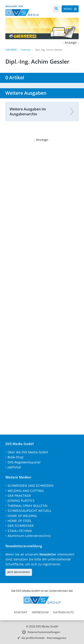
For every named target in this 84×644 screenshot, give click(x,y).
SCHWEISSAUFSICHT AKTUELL (29, 511)
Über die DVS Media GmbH (28, 452)
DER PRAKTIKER (19, 496)
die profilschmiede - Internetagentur (44, 638)
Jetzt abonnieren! (19, 572)
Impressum (40, 612)
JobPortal (14, 467)
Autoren (26, 50)
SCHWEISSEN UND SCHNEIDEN (31, 486)
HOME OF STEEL (20, 521)
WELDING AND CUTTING (26, 491)
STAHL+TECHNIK (20, 531)
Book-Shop (16, 457)
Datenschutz (63, 612)
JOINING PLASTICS (21, 501)
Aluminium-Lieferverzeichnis (29, 536)
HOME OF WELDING (22, 516)
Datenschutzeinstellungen (44, 632)
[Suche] (56, 9)
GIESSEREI (11, 50)
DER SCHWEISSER (21, 526)
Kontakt (21, 612)
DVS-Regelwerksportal (24, 462)
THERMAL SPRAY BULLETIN (28, 506)
